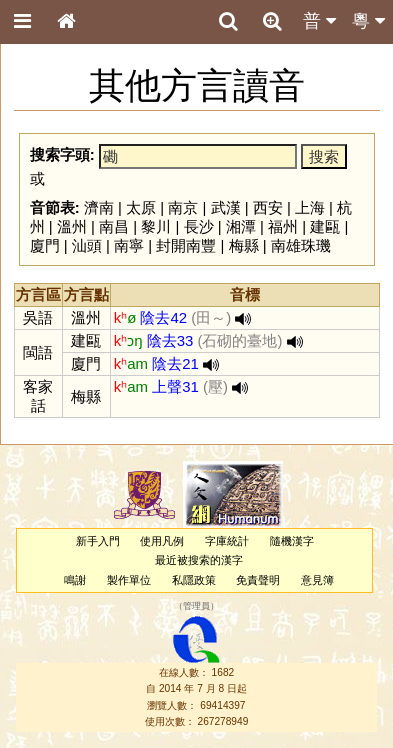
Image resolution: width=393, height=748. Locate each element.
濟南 (99, 207)
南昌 (114, 226)
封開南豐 (186, 245)
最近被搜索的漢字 (199, 560)
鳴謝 (75, 580)
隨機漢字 (292, 541)
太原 (141, 207)
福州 (283, 226)
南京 (183, 207)
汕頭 (87, 245)
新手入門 (98, 541)
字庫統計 (227, 541)
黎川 (156, 226)
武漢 (226, 207)
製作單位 (129, 580)
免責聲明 (258, 580)
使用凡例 (162, 541)
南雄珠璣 (301, 245)
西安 (268, 207)
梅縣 (244, 245)
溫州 (72, 226)
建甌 (325, 226)
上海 (310, 207)
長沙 (199, 226)
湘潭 (241, 226)
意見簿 (317, 580)
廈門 (45, 245)
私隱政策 (194, 580)
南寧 (129, 245)
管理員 (196, 606)
